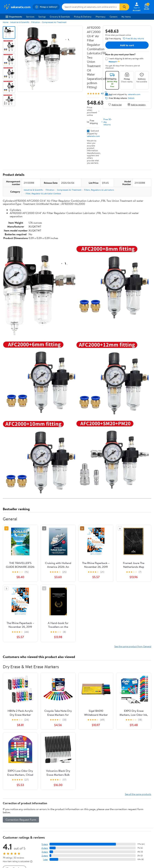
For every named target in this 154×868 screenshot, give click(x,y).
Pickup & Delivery (83, 17)
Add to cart (127, 45)
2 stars (45, 856)
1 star (45, 859)
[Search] (124, 7)
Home (6, 22)
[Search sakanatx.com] (91, 7)
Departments (14, 17)
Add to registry (137, 104)
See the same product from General (133, 646)
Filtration (36, 22)
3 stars (45, 852)
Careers (113, 17)
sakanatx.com (93, 136)
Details (131, 98)
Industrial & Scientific (20, 22)
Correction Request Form (21, 820)
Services (30, 17)
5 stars (45, 844)
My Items (126, 17)
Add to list (115, 104)
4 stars (45, 848)
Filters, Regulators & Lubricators (99, 190)
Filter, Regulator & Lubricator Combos (43, 193)
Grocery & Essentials (60, 17)
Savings (42, 17)
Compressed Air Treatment (54, 22)
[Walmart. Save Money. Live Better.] (17, 7)
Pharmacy (101, 17)
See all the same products (138, 794)
